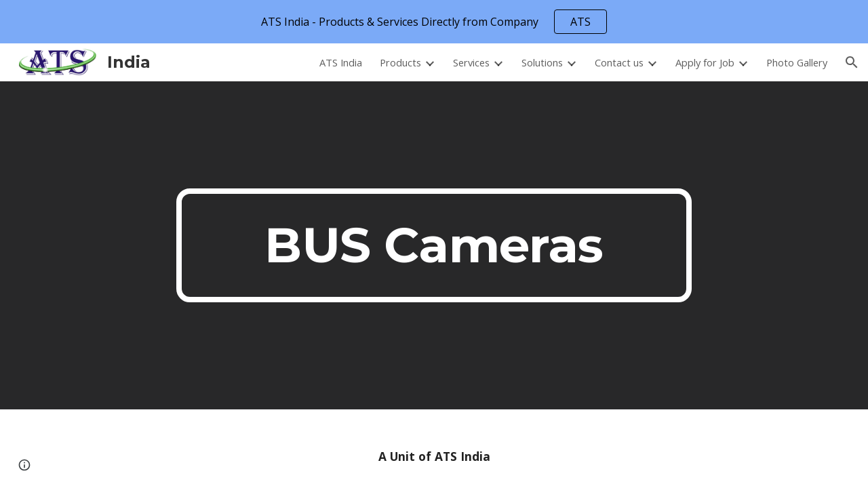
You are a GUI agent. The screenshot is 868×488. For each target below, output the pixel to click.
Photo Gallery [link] (797, 62)
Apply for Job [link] (705, 62)
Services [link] (471, 62)
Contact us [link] (619, 62)
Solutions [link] (542, 62)
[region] (434, 22)
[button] (852, 62)
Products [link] (400, 62)
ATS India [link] (341, 62)
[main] (434, 245)
